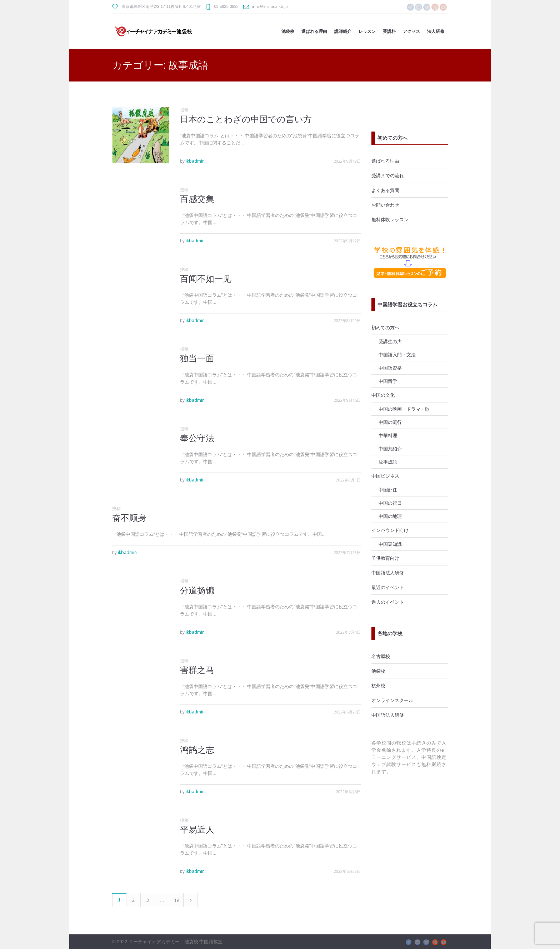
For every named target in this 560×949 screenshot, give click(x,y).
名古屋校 (381, 656)
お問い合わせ (385, 205)
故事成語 (388, 462)
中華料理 (388, 435)
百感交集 (197, 199)
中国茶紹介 (390, 449)
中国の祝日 (390, 503)
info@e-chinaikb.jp (270, 6)
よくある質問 (385, 190)
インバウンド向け (390, 530)
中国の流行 (390, 422)
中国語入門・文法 (397, 355)
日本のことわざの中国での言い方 (246, 119)
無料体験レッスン (390, 219)
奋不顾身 (129, 518)
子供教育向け (385, 558)
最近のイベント (388, 587)
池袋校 (378, 671)
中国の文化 (383, 395)
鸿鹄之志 (197, 750)
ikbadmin (195, 161)
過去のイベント (388, 602)
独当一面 (197, 358)
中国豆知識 (390, 544)
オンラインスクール (392, 700)
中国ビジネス (385, 476)
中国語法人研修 (388, 573)
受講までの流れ (388, 176)
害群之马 (197, 670)
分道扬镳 (197, 590)
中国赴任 (388, 490)
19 (176, 900)
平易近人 (197, 829)
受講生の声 (390, 341)
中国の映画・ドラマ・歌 (404, 409)
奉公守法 (197, 438)
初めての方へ (385, 327)
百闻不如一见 (206, 279)
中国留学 (388, 381)
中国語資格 (390, 368)
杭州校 (378, 686)
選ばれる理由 (385, 161)
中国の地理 (390, 516)
